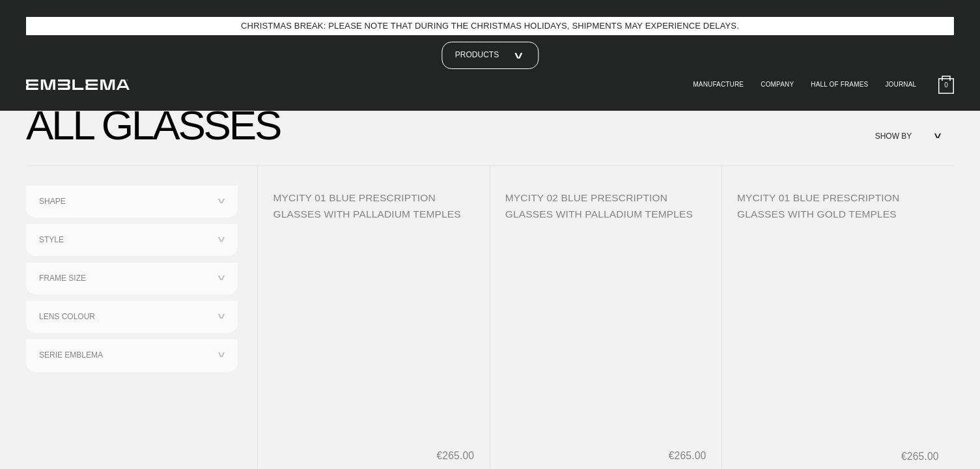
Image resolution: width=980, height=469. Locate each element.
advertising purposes (703, 106)
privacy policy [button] (525, 55)
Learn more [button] (234, 235)
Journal (899, 85)
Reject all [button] (661, 235)
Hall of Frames (835, 85)
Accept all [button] (749, 235)
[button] (786, 31)
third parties (415, 93)
